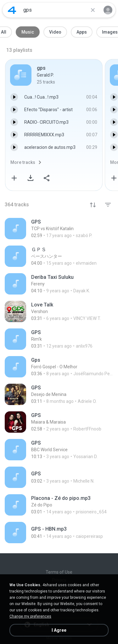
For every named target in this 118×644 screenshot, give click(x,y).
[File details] (59, 229)
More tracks (23, 162)
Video (55, 32)
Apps (82, 32)
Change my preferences (30, 616)
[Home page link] (12, 10)
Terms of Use (59, 572)
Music (28, 32)
